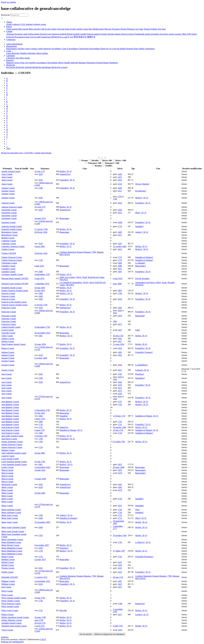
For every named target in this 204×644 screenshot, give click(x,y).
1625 (120, 180)
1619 (120, 572)
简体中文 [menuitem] (83, 37)
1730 (41, 601)
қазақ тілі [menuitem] (29, 37)
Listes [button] (9, 51)
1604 (41, 299)
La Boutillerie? (142, 365)
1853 (120, 464)
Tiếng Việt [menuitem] (186, 34)
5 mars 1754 (40, 419)
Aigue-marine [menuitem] (12, 29)
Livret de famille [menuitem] (119, 49)
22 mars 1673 (40, 559)
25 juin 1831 (40, 291)
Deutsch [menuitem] (43, 34)
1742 (120, 404)
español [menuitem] (83, 34)
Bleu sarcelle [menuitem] (35, 29)
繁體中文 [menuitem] (91, 37)
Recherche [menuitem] (11, 67)
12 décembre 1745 (42, 410)
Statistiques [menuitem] (150, 49)
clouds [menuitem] (9, 24)
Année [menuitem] (27, 58)
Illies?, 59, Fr (141, 213)
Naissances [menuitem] (91, 63)
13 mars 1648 (40, 479)
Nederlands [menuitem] (140, 34)
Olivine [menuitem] (124, 29)
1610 (41, 180)
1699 (41, 527)
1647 (120, 562)
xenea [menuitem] (44, 24)
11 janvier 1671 (41, 577)
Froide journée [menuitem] (76, 29)
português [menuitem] (155, 34)
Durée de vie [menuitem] (106, 49)
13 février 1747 (41, 436)
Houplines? (140, 378)
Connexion (11, 40)
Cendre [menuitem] (54, 29)
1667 (41, 336)
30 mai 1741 (118, 577)
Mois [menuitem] (22, 58)
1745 (120, 542)
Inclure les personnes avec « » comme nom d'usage (26, 153)
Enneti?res (64, 427)
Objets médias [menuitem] (42, 53)
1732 (120, 422)
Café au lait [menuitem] (46, 29)
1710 (41, 424)
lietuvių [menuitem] (125, 34)
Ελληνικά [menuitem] (10, 37)
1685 (120, 232)
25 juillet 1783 (119, 442)
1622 (120, 203)
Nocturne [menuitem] (116, 29)
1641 (120, 339)
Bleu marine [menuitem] (24, 29)
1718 (41, 551)
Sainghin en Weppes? (144, 257)
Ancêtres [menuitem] (21, 49)
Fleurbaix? (140, 374)
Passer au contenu (9, 2)
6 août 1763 (118, 626)
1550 (37, 224)
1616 (120, 396)
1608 (120, 222)
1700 (41, 439)
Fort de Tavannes (142, 278)
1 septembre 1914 (42, 284)
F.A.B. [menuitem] (23, 24)
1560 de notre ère (46, 183)
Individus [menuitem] (32, 53)
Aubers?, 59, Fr (142, 232)
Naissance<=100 (111, 163)
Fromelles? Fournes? (144, 352)
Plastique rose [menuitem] (133, 29)
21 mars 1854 (118, 344)
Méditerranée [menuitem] (99, 29)
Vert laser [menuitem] (162, 29)
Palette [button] (9, 27)
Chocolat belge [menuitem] (64, 29)
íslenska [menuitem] (111, 34)
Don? (138, 510)
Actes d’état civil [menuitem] (21, 63)
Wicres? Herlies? (142, 184)
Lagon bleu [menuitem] (88, 29)
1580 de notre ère (46, 202)
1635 (120, 299)
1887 (120, 291)
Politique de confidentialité (12, 642)
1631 (120, 506)
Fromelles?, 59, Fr (67, 180)
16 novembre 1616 (42, 333)
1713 (120, 518)
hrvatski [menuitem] (104, 34)
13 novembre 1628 (42, 467)
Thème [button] (9, 22)
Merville (63, 610)
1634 (120, 184)
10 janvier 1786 (119, 427)
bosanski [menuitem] (19, 34)
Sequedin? (140, 506)
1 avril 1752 (39, 626)
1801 (41, 464)
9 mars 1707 (40, 430)
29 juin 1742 (118, 336)
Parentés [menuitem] (130, 49)
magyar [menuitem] (132, 34)
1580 (37, 204)
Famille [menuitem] (67, 63)
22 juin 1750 (40, 462)
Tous (8, 148)
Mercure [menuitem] (108, 29)
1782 (41, 535)
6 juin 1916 (118, 278)
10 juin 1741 (118, 430)
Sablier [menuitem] (142, 49)
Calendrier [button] (11, 56)
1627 (120, 177)
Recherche (5, 15)
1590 (41, 188)
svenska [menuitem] (178, 34)
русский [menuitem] (37, 37)
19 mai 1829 (40, 288)
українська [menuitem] (46, 37)
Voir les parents (86, 634)
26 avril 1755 (40, 623)
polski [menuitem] (148, 34)
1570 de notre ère (46, 347)
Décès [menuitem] (61, 63)
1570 (37, 349)
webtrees (5, 637)
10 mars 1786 (40, 617)
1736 (120, 499)
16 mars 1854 (40, 344)
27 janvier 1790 (41, 229)
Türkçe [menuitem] (194, 34)
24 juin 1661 (40, 413)
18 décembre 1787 (42, 274)
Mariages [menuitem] (82, 63)
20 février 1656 (41, 232)
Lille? (138, 330)
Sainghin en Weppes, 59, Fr (147, 416)
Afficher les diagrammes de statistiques (109, 634)
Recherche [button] (11, 65)
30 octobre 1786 (120, 535)
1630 (41, 198)
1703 (120, 197)
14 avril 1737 (40, 207)
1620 (41, 174)
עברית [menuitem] (70, 37)
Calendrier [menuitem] (11, 58)
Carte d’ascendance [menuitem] (70, 49)
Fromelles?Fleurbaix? (144, 557)
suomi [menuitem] (172, 34)
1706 (115, 199)
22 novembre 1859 (42, 522)
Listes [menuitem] (9, 53)
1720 (41, 260)
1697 (120, 272)
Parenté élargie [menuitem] (103, 63)
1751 (120, 515)
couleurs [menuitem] (16, 24)
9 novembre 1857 (42, 545)
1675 (120, 391)
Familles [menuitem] (24, 53)
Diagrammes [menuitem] (12, 49)
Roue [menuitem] (136, 49)
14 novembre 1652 (42, 581)
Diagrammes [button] (12, 46)
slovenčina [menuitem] (164, 34)
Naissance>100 (94, 163)
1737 (120, 257)
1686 (120, 266)
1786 (120, 604)
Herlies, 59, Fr (66, 171)
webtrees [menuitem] (37, 24)
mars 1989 (117, 284)
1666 (41, 416)
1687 (120, 581)
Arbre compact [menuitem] (32, 49)
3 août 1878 (39, 278)
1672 (120, 324)
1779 (120, 226)
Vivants (84, 160)
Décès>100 (106, 160)
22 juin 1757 (40, 171)
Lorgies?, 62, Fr (142, 614)
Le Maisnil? (140, 263)
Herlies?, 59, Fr (142, 198)
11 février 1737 (119, 416)
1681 (115, 321)
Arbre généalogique (15, 44)
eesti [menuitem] (49, 34)
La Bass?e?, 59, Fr (143, 542)
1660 (41, 272)
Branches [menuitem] (16, 53)
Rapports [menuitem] (10, 63)
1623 (120, 348)
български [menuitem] (19, 37)
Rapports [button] (10, 60)
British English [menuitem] (74, 34)
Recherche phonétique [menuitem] (42, 67)
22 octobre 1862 (120, 246)
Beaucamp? (140, 316)
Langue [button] (9, 31)
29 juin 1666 (40, 493)
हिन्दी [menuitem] (76, 37)
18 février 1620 (41, 253)
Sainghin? (139, 226)
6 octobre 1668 (41, 358)
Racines (97, 166)
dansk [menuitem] (37, 34)
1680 (41, 422)
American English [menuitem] (59, 34)
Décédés (94, 160)
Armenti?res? (65, 174)
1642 (120, 174)
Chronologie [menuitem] (84, 49)
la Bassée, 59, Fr (142, 370)
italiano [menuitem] (118, 34)
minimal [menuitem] (29, 24)
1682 (120, 263)
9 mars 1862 (40, 246)
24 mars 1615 (40, 218)
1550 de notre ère (46, 221)
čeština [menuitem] (31, 34)
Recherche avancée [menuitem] (60, 67)
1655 (120, 213)
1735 (41, 610)
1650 (120, 394)
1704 (120, 293)
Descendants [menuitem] (95, 49)
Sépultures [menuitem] (114, 63)
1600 (41, 296)
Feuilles (107, 166)
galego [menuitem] (97, 34)
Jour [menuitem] (18, 58)
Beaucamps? (141, 266)
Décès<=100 (119, 160)
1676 (120, 385)
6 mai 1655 (39, 266)
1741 (41, 427)
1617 (120, 191)
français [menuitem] (90, 34)
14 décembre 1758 (42, 327)
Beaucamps (64, 218)
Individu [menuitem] (74, 63)
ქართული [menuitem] (56, 37)
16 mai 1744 (40, 598)
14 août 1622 (40, 470)
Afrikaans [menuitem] (11, 34)
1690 (41, 293)
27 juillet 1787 (119, 551)
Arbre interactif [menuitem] (44, 49)
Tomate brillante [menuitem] (151, 29)
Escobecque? (141, 191)
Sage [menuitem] (141, 29)
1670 (120, 316)
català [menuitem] (25, 34)
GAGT (43, 639)
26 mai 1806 (40, 453)
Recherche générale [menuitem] (24, 67)
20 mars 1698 (118, 467)
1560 (37, 185)
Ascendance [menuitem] (57, 49)
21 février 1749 (41, 305)
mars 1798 (39, 620)
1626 (120, 188)
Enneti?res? (140, 604)
